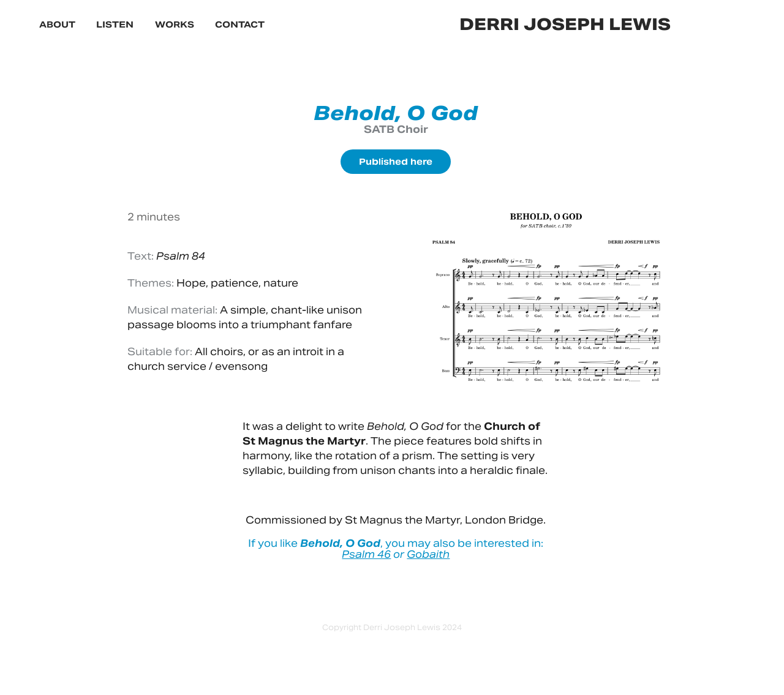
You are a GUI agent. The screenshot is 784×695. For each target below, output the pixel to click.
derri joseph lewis (565, 24)
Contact (240, 24)
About (57, 24)
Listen (115, 24)
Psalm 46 (366, 554)
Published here (396, 162)
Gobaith (428, 554)
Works (175, 24)
